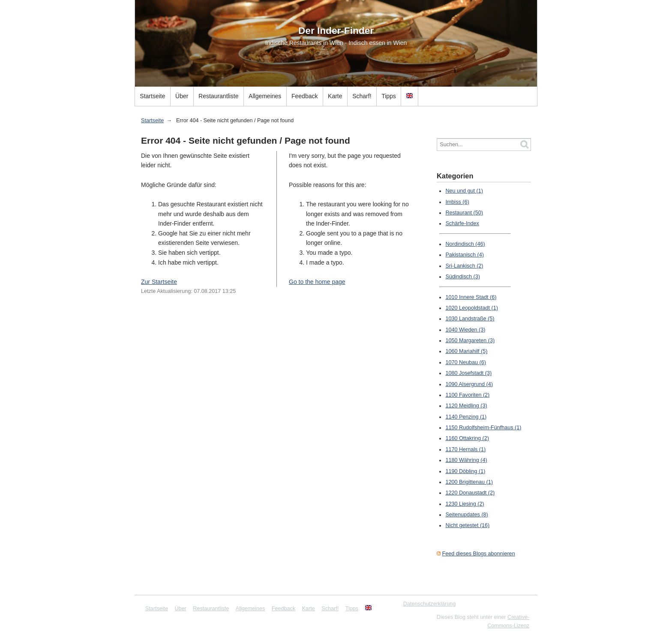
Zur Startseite (159, 282)
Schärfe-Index (462, 223)
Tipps (389, 96)
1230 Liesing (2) (465, 504)
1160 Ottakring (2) (467, 438)
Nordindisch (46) (465, 244)
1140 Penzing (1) (466, 417)
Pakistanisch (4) (465, 255)
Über (182, 96)
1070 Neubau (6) (466, 362)
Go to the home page (317, 282)
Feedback (304, 96)
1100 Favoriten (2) (467, 395)
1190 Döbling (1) (465, 471)
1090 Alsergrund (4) (469, 384)
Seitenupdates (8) (466, 515)
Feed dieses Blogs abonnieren (479, 554)
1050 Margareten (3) (470, 341)
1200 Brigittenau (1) (469, 482)
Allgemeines (265, 96)
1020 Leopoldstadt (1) (472, 308)
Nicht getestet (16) (467, 525)
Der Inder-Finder (336, 30)
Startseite (152, 96)
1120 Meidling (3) (466, 406)
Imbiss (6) (457, 202)
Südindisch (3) (463, 277)
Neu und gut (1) (464, 191)
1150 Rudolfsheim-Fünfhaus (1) (483, 428)
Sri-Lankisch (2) (464, 266)
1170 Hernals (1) (465, 449)
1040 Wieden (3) (465, 330)
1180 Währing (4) (466, 460)
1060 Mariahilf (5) (466, 351)
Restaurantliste (218, 96)
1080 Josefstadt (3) (468, 373)
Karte (335, 96)
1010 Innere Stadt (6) (471, 297)
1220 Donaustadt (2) (470, 493)
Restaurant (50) (464, 213)
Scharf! (362, 96)
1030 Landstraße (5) (470, 319)
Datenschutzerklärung (430, 604)
